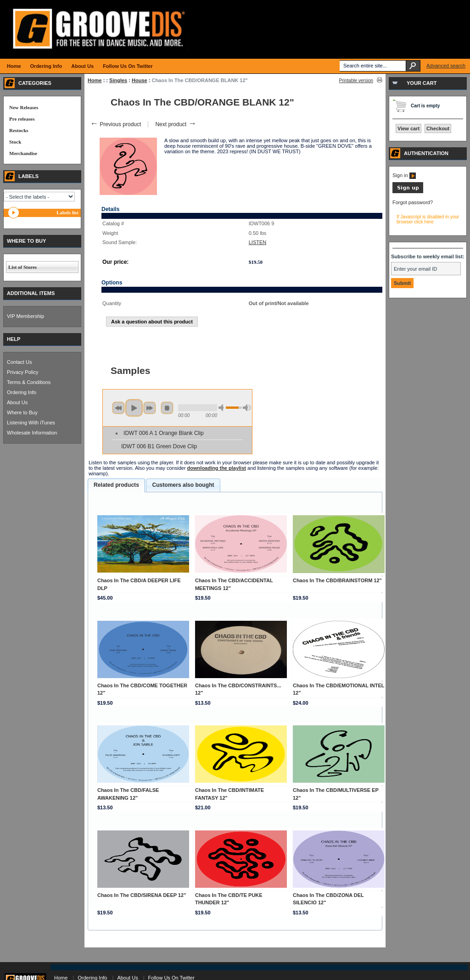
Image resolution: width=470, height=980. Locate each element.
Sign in (404, 175)
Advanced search (446, 66)
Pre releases (22, 119)
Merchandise (23, 153)
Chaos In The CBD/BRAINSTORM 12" (337, 580)
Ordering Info (22, 392)
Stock (15, 142)
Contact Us (19, 362)
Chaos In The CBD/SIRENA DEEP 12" (142, 895)
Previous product (115, 124)
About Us (17, 402)
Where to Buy (22, 412)
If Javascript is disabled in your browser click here (428, 219)
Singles (118, 80)
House (140, 80)
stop (167, 408)
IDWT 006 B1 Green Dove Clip (159, 446)
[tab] (116, 485)
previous (118, 408)
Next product (176, 124)
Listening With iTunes (31, 423)
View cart (408, 128)
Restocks (19, 130)
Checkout (438, 128)
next (150, 408)
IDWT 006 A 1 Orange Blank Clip (164, 433)
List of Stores (22, 267)
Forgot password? (413, 202)
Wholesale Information (32, 433)
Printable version (356, 81)
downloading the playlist (217, 468)
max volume (247, 408)
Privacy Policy (22, 372)
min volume (223, 408)
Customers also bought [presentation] (183, 485)
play (134, 408)
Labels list (67, 212)
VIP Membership (25, 316)
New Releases (24, 107)
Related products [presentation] (116, 485)
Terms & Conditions (29, 382)
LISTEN (258, 242)
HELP (14, 339)
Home (95, 80)
